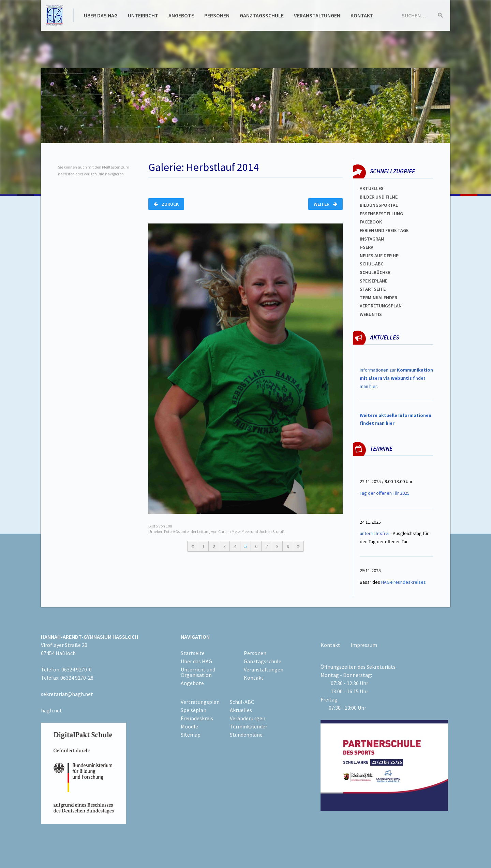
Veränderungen (248, 718)
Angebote (181, 15)
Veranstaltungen (317, 15)
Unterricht (143, 15)
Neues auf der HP (379, 256)
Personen (217, 15)
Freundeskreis (197, 718)
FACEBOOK (371, 222)
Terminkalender (378, 298)
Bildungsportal (379, 205)
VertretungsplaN (381, 306)
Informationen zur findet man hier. (396, 378)
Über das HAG (101, 15)
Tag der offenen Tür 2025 (385, 493)
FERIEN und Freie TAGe (384, 230)
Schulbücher (375, 272)
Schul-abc (371, 264)
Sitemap (191, 735)
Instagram (372, 239)
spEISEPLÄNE (374, 281)
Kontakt (362, 15)
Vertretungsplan (200, 702)
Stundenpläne (246, 735)
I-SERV (367, 247)
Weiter (325, 204)
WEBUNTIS (371, 314)
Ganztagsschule (262, 15)
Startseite (373, 289)
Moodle (189, 726)
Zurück (166, 204)
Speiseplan (194, 710)
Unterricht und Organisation (198, 672)
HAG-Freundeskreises (404, 582)
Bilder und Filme (379, 197)
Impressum (364, 645)
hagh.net (51, 710)
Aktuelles (372, 188)
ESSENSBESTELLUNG (381, 214)
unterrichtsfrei (375, 533)
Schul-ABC (242, 702)
